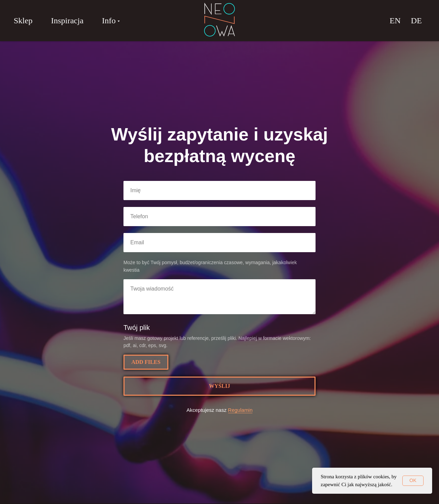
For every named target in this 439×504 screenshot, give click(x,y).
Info (109, 21)
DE (416, 21)
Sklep (23, 21)
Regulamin (240, 410)
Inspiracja (67, 21)
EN (395, 21)
